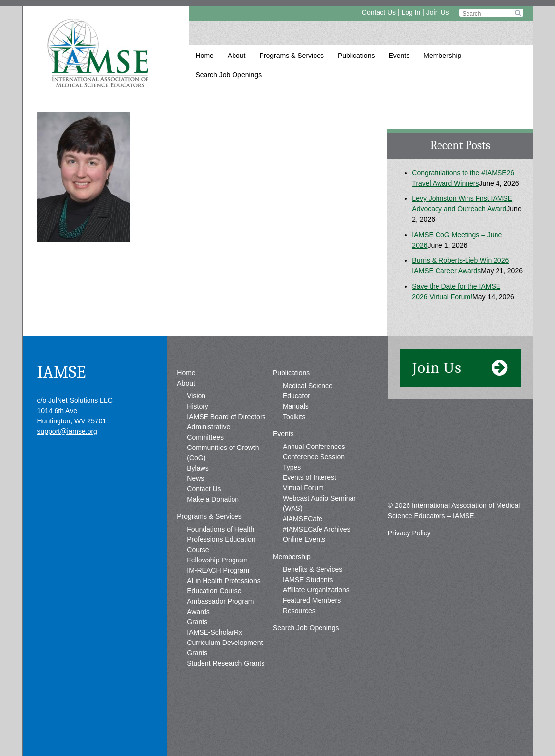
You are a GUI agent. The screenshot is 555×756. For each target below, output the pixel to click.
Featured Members (312, 600)
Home (205, 56)
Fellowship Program (217, 560)
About (237, 56)
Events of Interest (309, 477)
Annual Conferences (314, 447)
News (195, 478)
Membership (442, 56)
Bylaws (198, 468)
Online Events (304, 539)
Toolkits (294, 417)
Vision (196, 396)
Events (399, 56)
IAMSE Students (308, 580)
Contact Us (379, 12)
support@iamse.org (67, 431)
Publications (356, 56)
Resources (299, 611)
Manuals (296, 406)
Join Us (438, 12)
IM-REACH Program (218, 570)
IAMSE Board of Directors (226, 417)
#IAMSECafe (303, 519)
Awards (198, 612)
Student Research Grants (226, 663)
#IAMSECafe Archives (317, 529)
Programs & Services (291, 56)
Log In (411, 12)
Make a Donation (213, 499)
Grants (197, 622)
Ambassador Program (220, 601)
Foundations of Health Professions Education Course (221, 539)
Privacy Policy (409, 533)
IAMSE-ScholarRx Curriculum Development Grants (225, 643)
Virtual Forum (303, 488)
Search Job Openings (229, 75)
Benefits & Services (312, 569)
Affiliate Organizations (316, 590)
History (198, 406)
